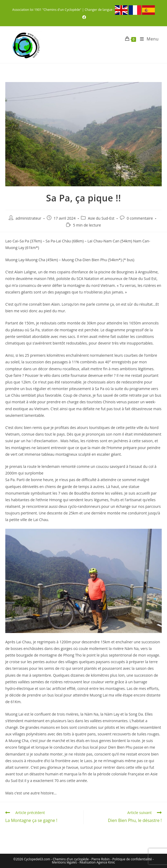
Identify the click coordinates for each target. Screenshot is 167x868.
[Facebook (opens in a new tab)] (83, 17)
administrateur (28, 218)
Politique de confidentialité (132, 859)
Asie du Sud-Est (101, 218)
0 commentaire (140, 218)
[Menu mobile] (147, 39)
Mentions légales (64, 862)
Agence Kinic (106, 862)
